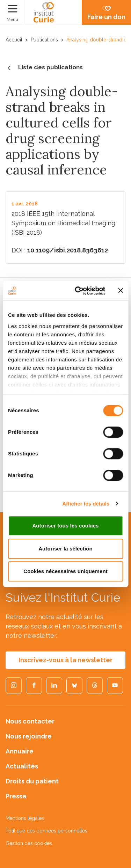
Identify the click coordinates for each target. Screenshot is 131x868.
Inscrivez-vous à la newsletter (65, 660)
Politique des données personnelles (46, 831)
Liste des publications (44, 68)
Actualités (22, 766)
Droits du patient (32, 781)
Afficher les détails (86, 504)
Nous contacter (30, 721)
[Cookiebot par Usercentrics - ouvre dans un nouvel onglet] (78, 291)
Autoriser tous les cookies (65, 526)
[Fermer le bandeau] (121, 291)
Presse (16, 796)
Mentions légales (25, 818)
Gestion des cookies (29, 843)
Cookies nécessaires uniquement (65, 571)
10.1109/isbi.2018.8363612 (68, 250)
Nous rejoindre (29, 736)
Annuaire (20, 751)
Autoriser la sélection (65, 549)
